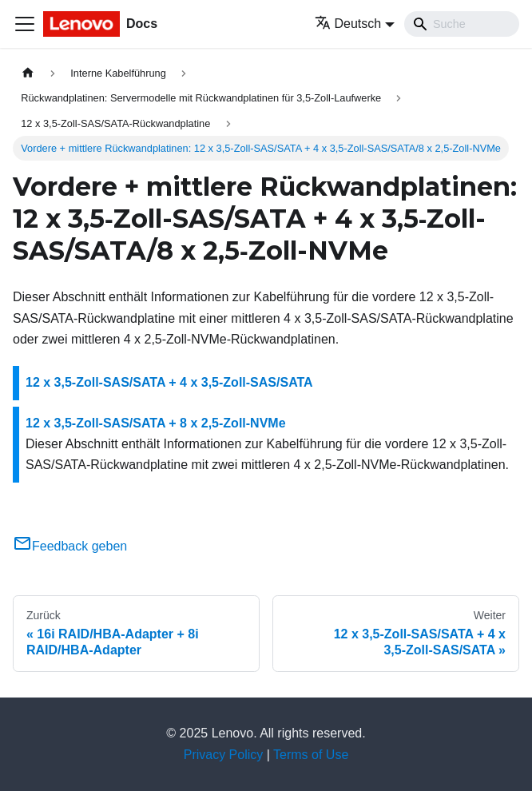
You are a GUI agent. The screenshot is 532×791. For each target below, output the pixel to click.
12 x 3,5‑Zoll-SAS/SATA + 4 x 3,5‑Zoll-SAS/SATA (169, 382)
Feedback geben (70, 546)
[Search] (462, 24)
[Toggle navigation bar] (25, 24)
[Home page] (28, 73)
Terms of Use (311, 755)
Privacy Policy (224, 755)
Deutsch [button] (348, 24)
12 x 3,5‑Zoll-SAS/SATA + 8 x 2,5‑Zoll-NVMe (156, 423)
